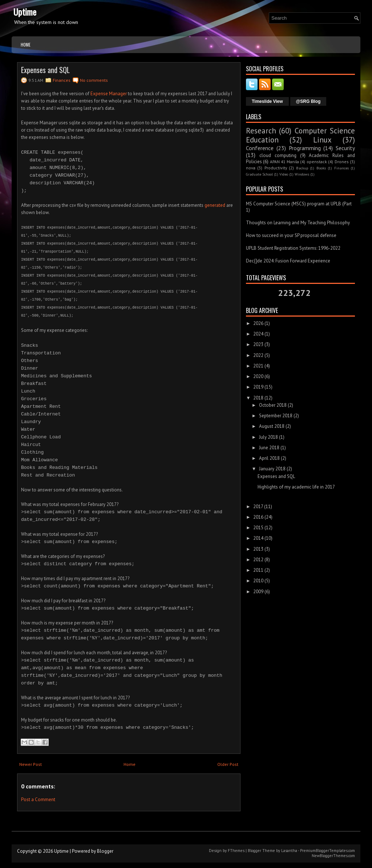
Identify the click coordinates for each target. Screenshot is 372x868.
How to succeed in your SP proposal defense (291, 235)
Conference (260, 148)
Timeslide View (267, 101)
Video (284, 174)
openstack (317, 162)
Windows (302, 174)
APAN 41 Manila (284, 162)
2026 (258, 323)
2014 (258, 538)
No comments (94, 80)
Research (261, 131)
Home (26, 45)
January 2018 (272, 469)
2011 (258, 570)
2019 (258, 387)
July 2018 (268, 437)
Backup (302, 168)
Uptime (25, 12)
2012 (258, 560)
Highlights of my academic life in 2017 (296, 487)
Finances (62, 80)
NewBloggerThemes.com (333, 856)
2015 (258, 528)
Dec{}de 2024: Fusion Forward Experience (288, 261)
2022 (258, 355)
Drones (342, 162)
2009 (258, 592)
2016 (258, 517)
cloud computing (278, 155)
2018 (258, 398)
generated (215, 205)
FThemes (236, 851)
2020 (258, 376)
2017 (258, 507)
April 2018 (269, 458)
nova (251, 168)
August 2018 (272, 426)
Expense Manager (109, 94)
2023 (258, 344)
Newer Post (31, 764)
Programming (305, 148)
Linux (322, 140)
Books (321, 168)
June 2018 (269, 448)
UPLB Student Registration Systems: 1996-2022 (293, 248)
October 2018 (273, 405)
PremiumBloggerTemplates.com (327, 851)
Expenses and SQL (45, 70)
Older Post (228, 764)
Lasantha (289, 851)
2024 (258, 334)
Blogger (105, 851)
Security (345, 148)
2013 (258, 549)
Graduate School (259, 174)
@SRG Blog (308, 101)
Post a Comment (38, 799)
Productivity (276, 168)
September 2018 (276, 416)
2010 (258, 581)
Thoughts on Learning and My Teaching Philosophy (298, 223)
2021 (258, 366)
